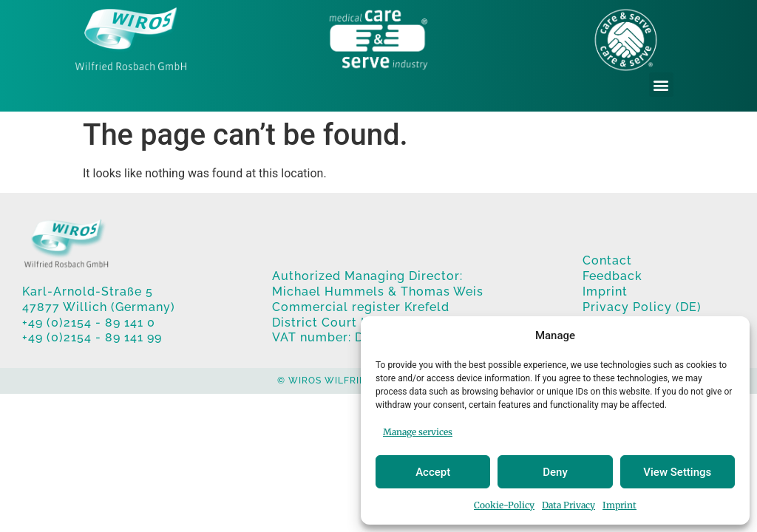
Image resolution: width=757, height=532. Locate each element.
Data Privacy (568, 505)
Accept (433, 472)
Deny (555, 472)
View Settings (677, 472)
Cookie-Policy (504, 505)
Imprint (619, 505)
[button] (661, 85)
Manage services (418, 432)
